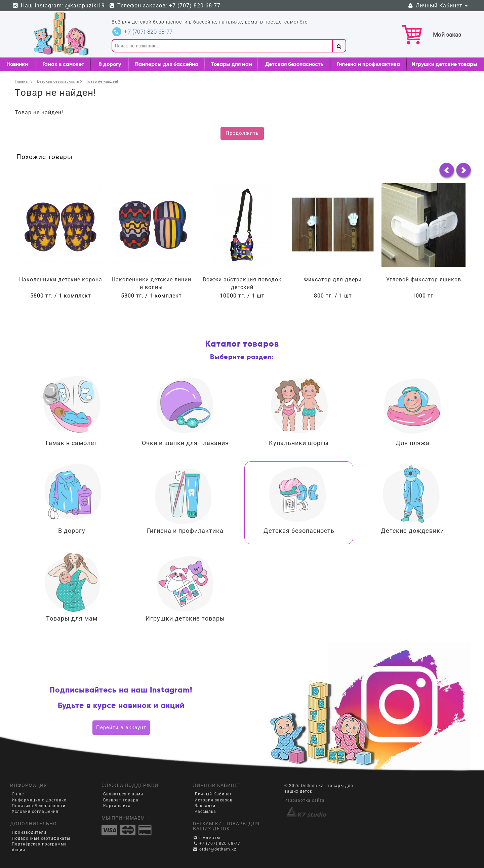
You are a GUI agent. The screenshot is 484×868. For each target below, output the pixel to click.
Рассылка (205, 812)
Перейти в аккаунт (121, 727)
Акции (18, 850)
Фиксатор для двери (333, 280)
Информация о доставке (39, 800)
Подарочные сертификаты (41, 838)
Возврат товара (121, 800)
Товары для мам (232, 64)
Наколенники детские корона (61, 280)
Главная (22, 82)
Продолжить (242, 133)
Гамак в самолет (63, 64)
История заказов (214, 800)
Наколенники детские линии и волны (151, 283)
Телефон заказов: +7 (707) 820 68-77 (165, 6)
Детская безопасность (294, 64)
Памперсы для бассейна (167, 64)
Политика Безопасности (39, 806)
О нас (18, 794)
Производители (29, 832)
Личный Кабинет (437, 6)
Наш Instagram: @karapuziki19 (58, 6)
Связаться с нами (123, 794)
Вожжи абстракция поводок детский (242, 283)
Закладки (205, 806)
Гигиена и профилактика (368, 64)
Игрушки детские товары (445, 64)
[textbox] (222, 46)
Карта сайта (117, 806)
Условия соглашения (35, 812)
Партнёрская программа (39, 844)
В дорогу (110, 64)
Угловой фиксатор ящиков (424, 280)
